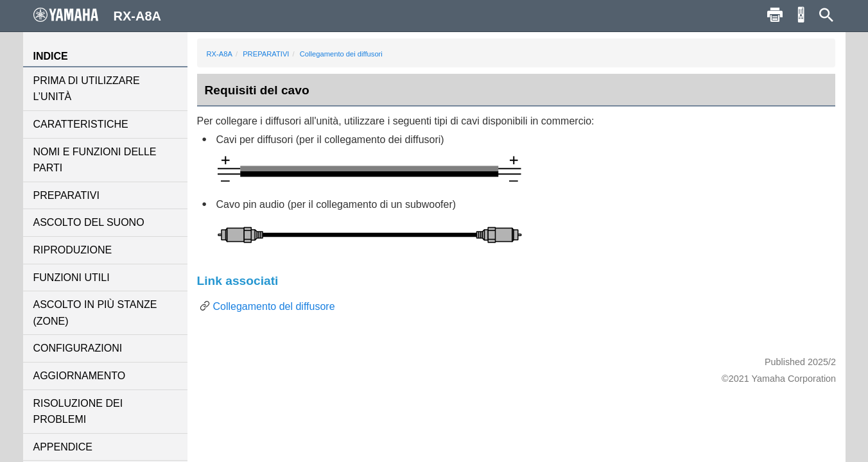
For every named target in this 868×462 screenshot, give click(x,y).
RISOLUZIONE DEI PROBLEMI (78, 412)
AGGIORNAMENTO (80, 376)
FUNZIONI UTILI (72, 278)
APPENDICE (63, 447)
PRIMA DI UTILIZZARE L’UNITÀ (87, 89)
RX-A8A (220, 54)
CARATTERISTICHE (81, 124)
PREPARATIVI (66, 195)
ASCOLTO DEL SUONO (89, 222)
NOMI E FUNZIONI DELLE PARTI (95, 160)
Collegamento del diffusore (274, 306)
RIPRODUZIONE (73, 250)
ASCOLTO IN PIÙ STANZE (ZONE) (95, 313)
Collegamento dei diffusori (341, 54)
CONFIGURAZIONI (78, 348)
